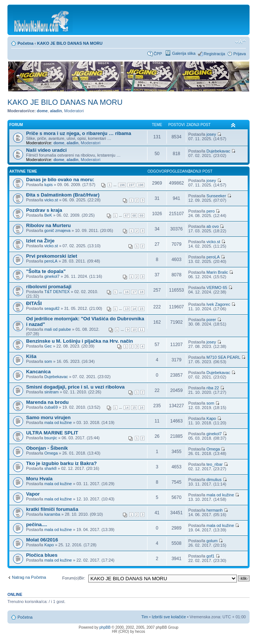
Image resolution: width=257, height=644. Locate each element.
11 (142, 330)
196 (122, 185)
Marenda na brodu (47, 402)
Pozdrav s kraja (44, 210)
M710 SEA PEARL (223, 357)
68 (134, 216)
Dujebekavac (218, 151)
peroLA (51, 261)
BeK (48, 215)
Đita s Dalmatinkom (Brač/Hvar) (63, 195)
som (48, 361)
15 (142, 309)
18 (142, 292)
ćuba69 (51, 407)
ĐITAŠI (34, 303)
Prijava (239, 54)
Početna (26, 43)
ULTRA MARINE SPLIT (52, 433)
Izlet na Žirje (40, 241)
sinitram (52, 392)
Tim (145, 617)
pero (210, 211)
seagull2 (52, 308)
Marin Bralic (217, 272)
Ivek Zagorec (218, 304)
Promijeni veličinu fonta (240, 42)
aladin (56, 111)
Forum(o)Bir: (74, 578)
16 (127, 292)
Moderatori (74, 111)
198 (141, 185)
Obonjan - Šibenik (47, 448)
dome (42, 111)
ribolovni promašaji (49, 287)
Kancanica (38, 372)
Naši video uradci (46, 150)
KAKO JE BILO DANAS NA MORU (70, 43)
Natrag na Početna (29, 577)
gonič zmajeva (57, 230)
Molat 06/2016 (42, 540)
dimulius (214, 480)
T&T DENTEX (57, 292)
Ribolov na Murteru (48, 225)
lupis (49, 185)
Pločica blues (42, 555)
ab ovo (212, 226)
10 (134, 330)
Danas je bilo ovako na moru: (60, 180)
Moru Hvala (39, 479)
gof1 (210, 556)
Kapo (211, 418)
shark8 (50, 468)
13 (127, 309)
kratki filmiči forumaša (52, 509)
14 (134, 309)
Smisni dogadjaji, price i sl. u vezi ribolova (75, 387)
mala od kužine (58, 422)
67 (127, 216)
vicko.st (51, 200)
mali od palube (58, 329)
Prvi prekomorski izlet (52, 256)
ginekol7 (52, 276)
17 (134, 292)
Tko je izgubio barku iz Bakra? (61, 463)
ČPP (158, 54)
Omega (51, 453)
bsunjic (51, 438)
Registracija (214, 54)
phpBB (105, 627)
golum (212, 541)
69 (142, 216)
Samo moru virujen (48, 417)
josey (211, 134)
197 (131, 185)
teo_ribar (214, 464)
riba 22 (213, 388)
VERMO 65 (217, 288)
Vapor (33, 494)
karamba (52, 514)
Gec (48, 346)
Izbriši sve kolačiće (169, 617)
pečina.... (37, 524)
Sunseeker (216, 196)
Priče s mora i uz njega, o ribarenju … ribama (79, 133)
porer (211, 320)
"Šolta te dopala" (46, 271)
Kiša (31, 356)
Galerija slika (184, 53)
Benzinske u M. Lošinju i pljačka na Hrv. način (80, 341)
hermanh (214, 510)
